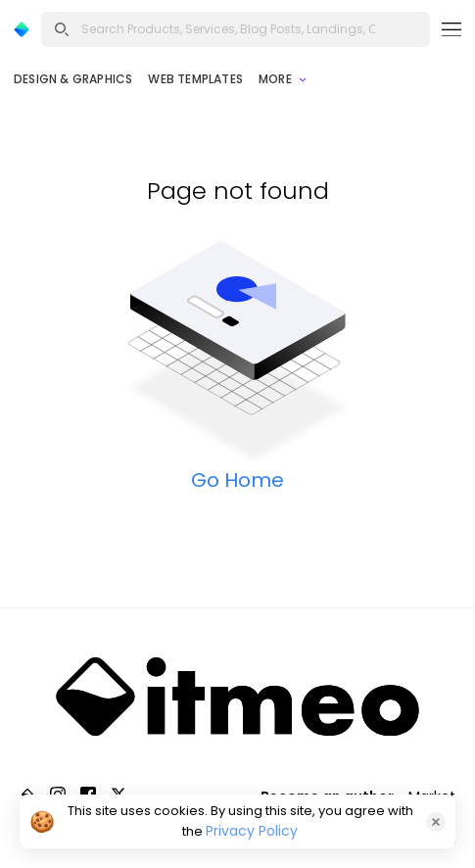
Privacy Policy (252, 831)
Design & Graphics (73, 79)
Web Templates (195, 79)
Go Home (237, 480)
